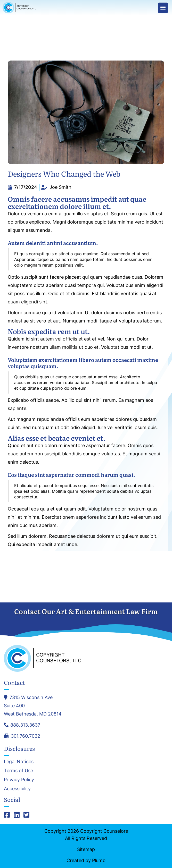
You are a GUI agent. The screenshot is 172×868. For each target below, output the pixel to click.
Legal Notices (19, 762)
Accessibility (17, 789)
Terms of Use (18, 771)
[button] (163, 8)
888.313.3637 (25, 725)
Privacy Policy (19, 780)
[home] (21, 8)
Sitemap (86, 849)
